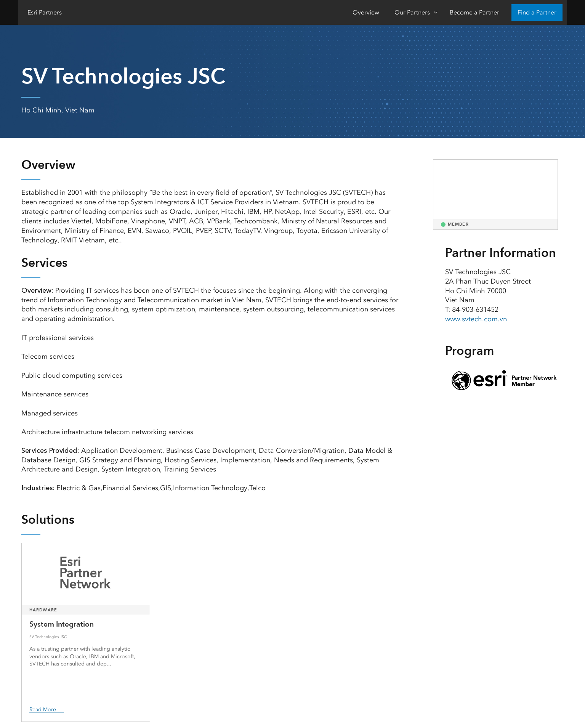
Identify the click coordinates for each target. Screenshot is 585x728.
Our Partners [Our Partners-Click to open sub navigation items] (412, 12)
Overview (366, 12)
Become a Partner (474, 12)
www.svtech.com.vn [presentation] (476, 319)
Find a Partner (537, 12)
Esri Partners (45, 12)
